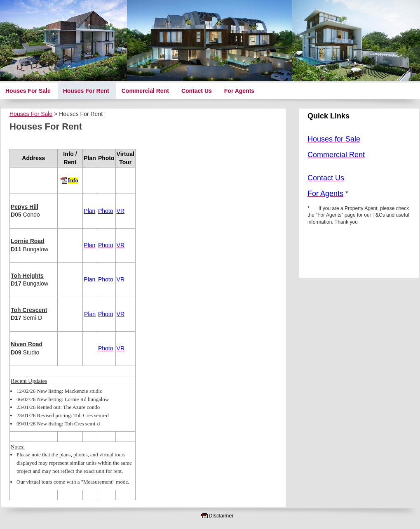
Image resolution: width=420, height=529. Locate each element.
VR (121, 211)
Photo (106, 211)
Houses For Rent (86, 91)
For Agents (239, 91)
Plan (89, 211)
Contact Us (197, 91)
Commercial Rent (145, 91)
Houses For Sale (28, 91)
